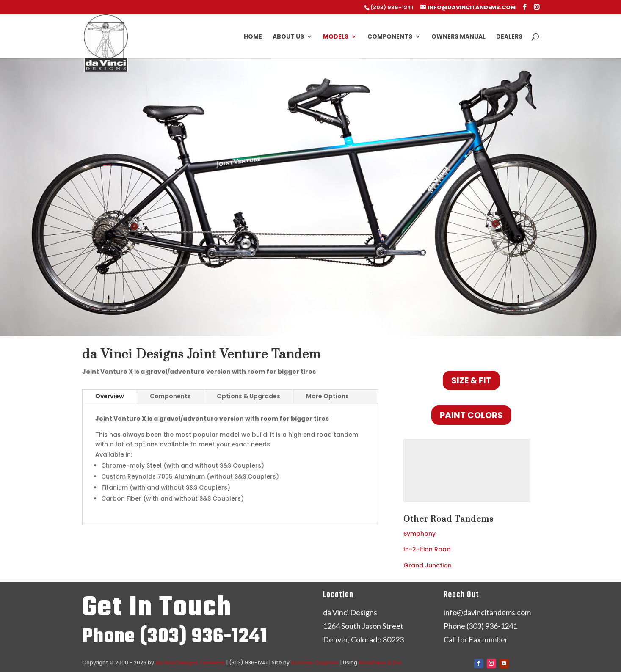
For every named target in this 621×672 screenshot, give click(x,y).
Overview (110, 396)
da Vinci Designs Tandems (190, 662)
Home (253, 37)
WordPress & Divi (380, 662)
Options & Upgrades (248, 396)
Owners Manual (458, 37)
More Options (327, 396)
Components (390, 37)
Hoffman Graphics (315, 662)
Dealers (509, 37)
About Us (288, 37)
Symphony (420, 534)
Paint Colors (471, 415)
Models (336, 37)
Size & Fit (471, 380)
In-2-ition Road (427, 549)
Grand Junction (428, 565)
